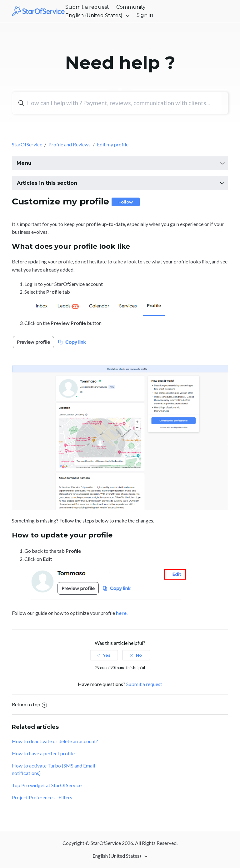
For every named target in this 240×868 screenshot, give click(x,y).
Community (131, 7)
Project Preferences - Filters (42, 797)
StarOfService (27, 144)
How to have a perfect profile (43, 753)
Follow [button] (126, 202)
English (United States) (95, 15)
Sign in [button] (145, 15)
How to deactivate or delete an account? (55, 741)
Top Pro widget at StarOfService (47, 785)
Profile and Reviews (70, 144)
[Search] (121, 103)
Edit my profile (113, 144)
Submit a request (87, 7)
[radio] (104, 655)
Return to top (29, 704)
